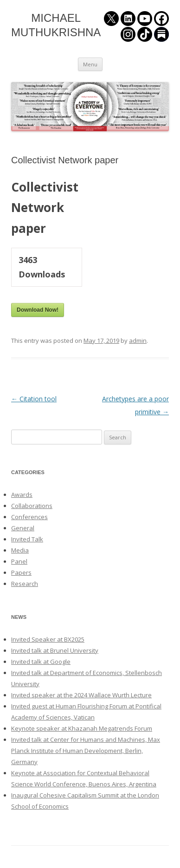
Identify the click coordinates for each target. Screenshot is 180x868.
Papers (21, 572)
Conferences (29, 517)
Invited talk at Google (41, 662)
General (23, 528)
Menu (90, 64)
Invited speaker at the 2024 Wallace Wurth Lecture (81, 695)
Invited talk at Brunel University (55, 650)
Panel (19, 561)
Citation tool (34, 399)
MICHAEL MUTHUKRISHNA (56, 25)
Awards (22, 495)
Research (25, 584)
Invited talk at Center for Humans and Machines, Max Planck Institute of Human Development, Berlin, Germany (86, 751)
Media (20, 550)
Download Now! (38, 310)
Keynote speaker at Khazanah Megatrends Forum (82, 728)
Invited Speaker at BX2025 (48, 639)
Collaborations (32, 506)
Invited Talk (27, 539)
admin (138, 341)
